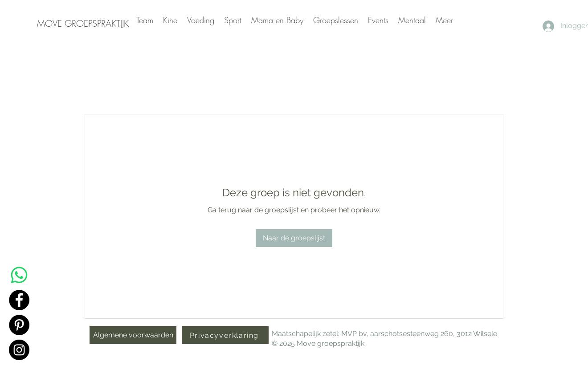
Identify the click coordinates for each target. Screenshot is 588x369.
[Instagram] (19, 350)
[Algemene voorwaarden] (133, 335)
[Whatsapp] (19, 275)
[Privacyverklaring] (225, 335)
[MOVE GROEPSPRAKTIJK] (83, 24)
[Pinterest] (19, 325)
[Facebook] (19, 300)
